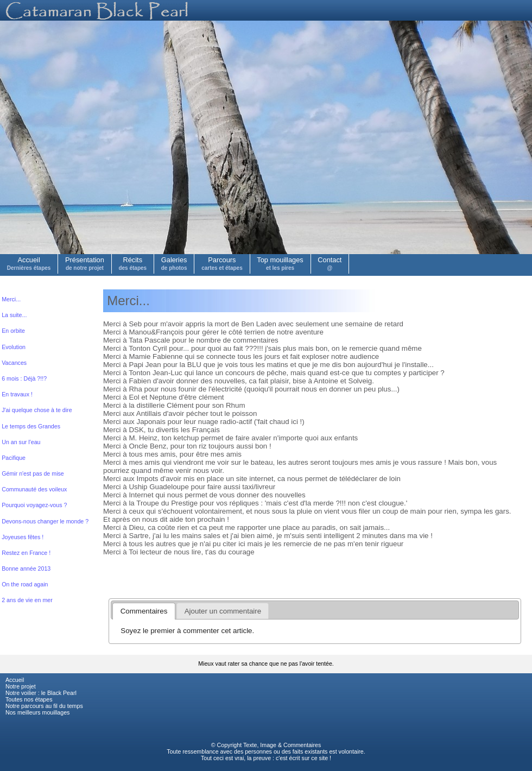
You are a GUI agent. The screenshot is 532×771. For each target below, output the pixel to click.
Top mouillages (280, 263)
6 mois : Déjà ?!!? (24, 378)
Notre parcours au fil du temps (44, 706)
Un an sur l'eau (21, 442)
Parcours (222, 263)
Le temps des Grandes (31, 426)
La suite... (14, 315)
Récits (132, 263)
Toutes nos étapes (29, 699)
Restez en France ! (26, 553)
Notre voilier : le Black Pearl (41, 693)
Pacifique (14, 458)
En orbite (13, 331)
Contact (330, 263)
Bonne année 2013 (26, 568)
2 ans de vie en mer (27, 600)
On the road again (25, 584)
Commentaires (302, 745)
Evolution (14, 347)
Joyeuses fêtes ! (23, 537)
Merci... (11, 299)
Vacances (14, 363)
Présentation (85, 263)
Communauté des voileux (34, 489)
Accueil (29, 263)
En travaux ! (17, 394)
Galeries (174, 263)
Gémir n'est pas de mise (33, 473)
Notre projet (21, 686)
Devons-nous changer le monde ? (45, 521)
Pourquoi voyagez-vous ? (34, 505)
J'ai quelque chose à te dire (37, 410)
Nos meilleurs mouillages (37, 712)
